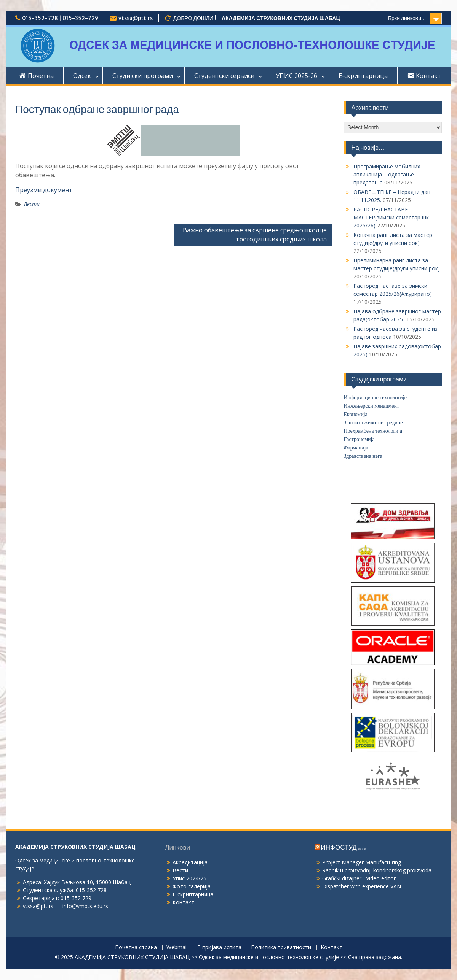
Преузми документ (44, 190)
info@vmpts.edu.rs (85, 906)
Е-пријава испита (219, 947)
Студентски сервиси (224, 76)
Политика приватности (281, 947)
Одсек (82, 76)
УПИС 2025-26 (296, 76)
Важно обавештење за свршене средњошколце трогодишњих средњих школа (255, 235)
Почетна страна (136, 947)
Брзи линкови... (407, 18)
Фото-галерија (192, 886)
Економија (356, 414)
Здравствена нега (363, 456)
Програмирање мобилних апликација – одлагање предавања (387, 174)
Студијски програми (143, 76)
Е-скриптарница (363, 76)
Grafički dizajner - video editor (359, 878)
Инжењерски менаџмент (372, 406)
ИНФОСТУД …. (344, 847)
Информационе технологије (375, 398)
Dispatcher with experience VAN (362, 886)
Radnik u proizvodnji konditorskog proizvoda (377, 870)
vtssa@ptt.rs (136, 18)
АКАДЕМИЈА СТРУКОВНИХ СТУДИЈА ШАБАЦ (281, 18)
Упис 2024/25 (189, 878)
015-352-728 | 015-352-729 (60, 18)
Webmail (177, 947)
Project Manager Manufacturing (362, 862)
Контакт (183, 902)
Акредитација (190, 862)
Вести (32, 204)
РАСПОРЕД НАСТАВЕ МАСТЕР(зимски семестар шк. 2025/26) (392, 217)
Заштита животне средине (373, 423)
